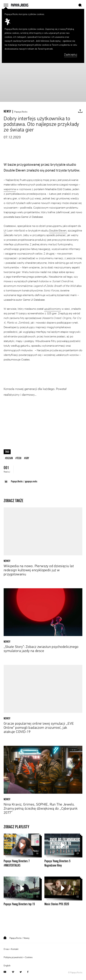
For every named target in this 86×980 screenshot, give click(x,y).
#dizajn (9, 458)
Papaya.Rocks (21, 112)
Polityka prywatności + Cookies (18, 957)
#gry (27, 458)
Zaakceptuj (71, 55)
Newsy (27, 938)
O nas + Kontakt (11, 949)
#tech (18, 458)
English (7, 966)
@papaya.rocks (31, 482)
